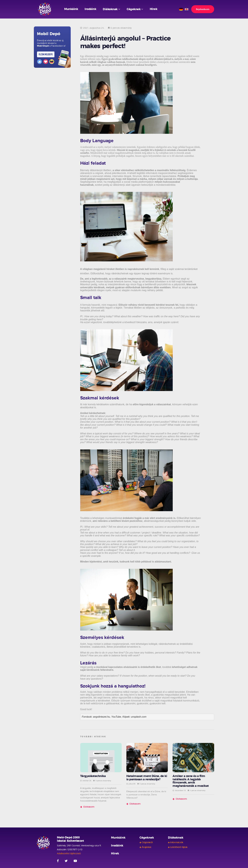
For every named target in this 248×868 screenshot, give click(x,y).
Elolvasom (89, 807)
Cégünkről (147, 843)
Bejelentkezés (203, 9)
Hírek (154, 9)
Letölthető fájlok (179, 847)
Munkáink (71, 9)
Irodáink (90, 9)
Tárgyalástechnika (93, 776)
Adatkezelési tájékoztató (69, 853)
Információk (177, 843)
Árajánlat (146, 847)
